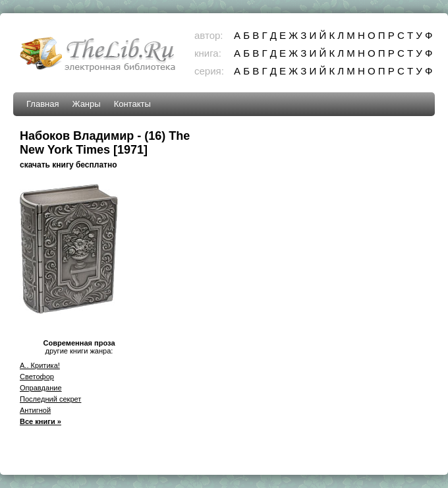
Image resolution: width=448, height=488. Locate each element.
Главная (42, 104)
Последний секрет (50, 399)
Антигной (35, 410)
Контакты (132, 104)
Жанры (86, 104)
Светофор (37, 377)
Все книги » (41, 421)
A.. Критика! (40, 365)
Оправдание (41, 388)
